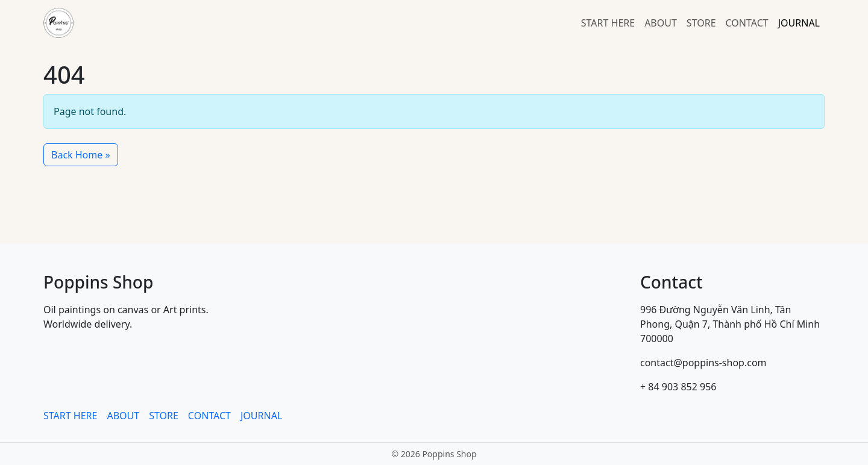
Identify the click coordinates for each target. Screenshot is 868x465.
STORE (701, 23)
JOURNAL (799, 23)
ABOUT (661, 23)
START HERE (608, 23)
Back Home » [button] (81, 155)
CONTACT (747, 23)
